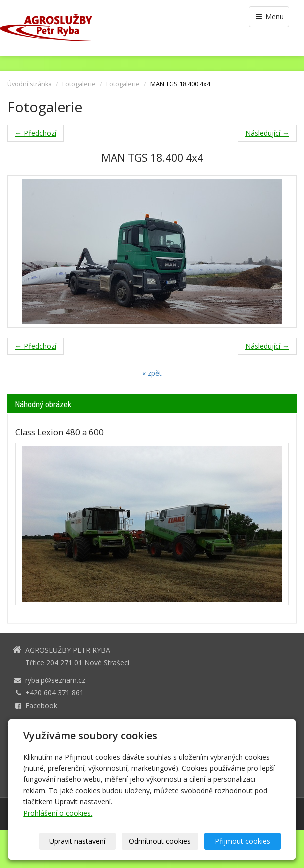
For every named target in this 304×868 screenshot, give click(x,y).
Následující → (267, 133)
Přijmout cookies (242, 841)
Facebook (41, 706)
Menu (269, 17)
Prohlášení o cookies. (58, 813)
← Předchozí (36, 133)
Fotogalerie (79, 84)
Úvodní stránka (30, 84)
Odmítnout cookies (160, 841)
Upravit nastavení (77, 841)
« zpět (152, 373)
